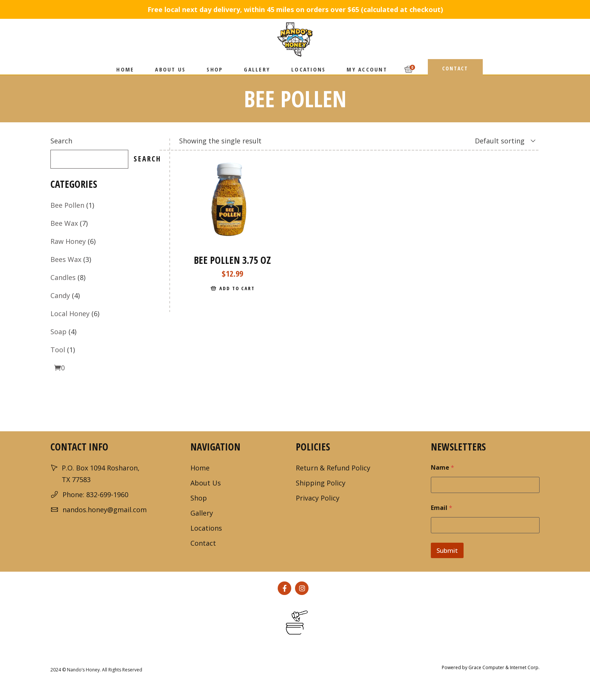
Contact (203, 543)
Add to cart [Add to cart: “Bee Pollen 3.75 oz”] (237, 288)
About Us (206, 483)
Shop (199, 498)
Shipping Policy (321, 483)
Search (61, 141)
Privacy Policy (318, 498)
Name (442, 468)
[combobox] (496, 141)
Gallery (202, 513)
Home (200, 468)
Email (442, 508)
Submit (447, 550)
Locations (206, 528)
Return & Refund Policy (333, 468)
